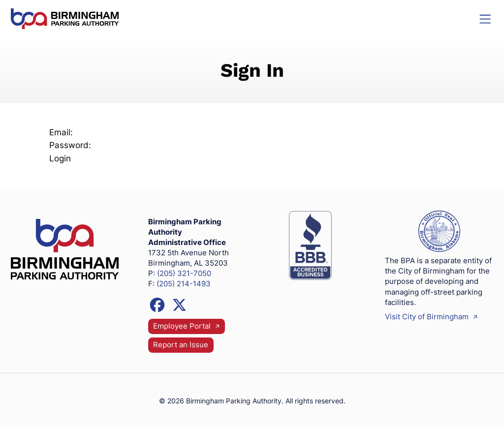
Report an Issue (181, 345)
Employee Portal (187, 327)
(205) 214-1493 (184, 284)
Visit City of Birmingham (431, 317)
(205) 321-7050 (184, 274)
